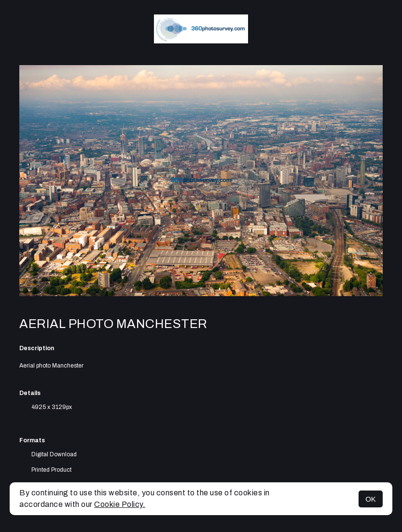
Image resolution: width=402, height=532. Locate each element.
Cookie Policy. (120, 504)
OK (371, 499)
